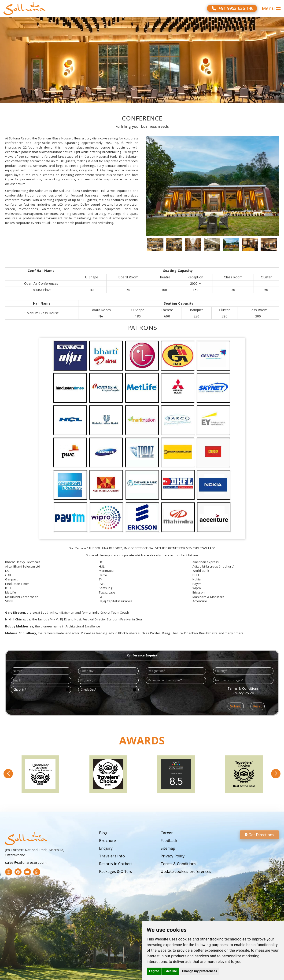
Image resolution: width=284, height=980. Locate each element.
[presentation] (167, 694)
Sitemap (168, 848)
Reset (258, 706)
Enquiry (106, 848)
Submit (236, 706)
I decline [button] (171, 971)
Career (167, 833)
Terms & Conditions (179, 864)
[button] (8, 774)
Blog (103, 833)
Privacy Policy (173, 856)
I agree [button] (154, 971)
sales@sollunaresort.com (26, 862)
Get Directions (259, 835)
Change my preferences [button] (200, 971)
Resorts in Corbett (116, 864)
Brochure (108, 841)
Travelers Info (112, 856)
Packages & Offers (116, 871)
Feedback (169, 841)
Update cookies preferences (186, 871)
